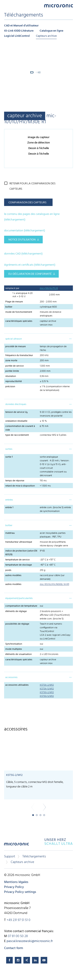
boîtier (9, 307)
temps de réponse (15, 481)
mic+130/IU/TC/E (49, 288)
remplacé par (12, 288)
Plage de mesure (14, 302)
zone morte (11, 361)
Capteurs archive (46, 36)
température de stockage (19, 565)
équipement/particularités (19, 598)
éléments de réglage (16, 611)
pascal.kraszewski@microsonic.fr (30, 941)
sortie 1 (9, 457)
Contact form (14, 948)
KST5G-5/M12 (47, 696)
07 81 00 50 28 (18, 936)
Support (10, 857)
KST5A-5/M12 (47, 689)
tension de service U (16, 412)
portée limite (12, 371)
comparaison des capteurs (27, 203)
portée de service (14, 366)
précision (10, 387)
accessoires (11, 677)
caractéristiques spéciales (19, 321)
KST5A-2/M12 (47, 685)
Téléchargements (34, 857)
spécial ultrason (14, 339)
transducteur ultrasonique (19, 542)
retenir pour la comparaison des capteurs (32, 186)
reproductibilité (14, 381)
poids (8, 570)
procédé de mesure (16, 347)
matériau (10, 533)
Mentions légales (16, 882)
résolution (11, 376)
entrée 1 (9, 508)
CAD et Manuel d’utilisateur (21, 26)
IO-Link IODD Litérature (19, 31)
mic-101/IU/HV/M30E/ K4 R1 (55, 584)
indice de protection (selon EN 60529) (21, 553)
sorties (9, 449)
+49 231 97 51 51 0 (18, 920)
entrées (9, 500)
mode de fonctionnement (19, 312)
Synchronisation (14, 644)
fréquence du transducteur (19, 355)
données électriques (16, 404)
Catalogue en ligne (51, 31)
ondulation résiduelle (16, 421)
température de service (17, 560)
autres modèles (13, 575)
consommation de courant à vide (20, 428)
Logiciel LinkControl (17, 36)
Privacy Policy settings (20, 892)
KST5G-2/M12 (47, 692)
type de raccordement (17, 435)
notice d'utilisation (22, 240)
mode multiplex (14, 649)
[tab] (38, 339)
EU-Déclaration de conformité (30, 274)
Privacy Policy (14, 887)
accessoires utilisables (17, 685)
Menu (6, 5)
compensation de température (21, 606)
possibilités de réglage (17, 624)
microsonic (16, 846)
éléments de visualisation (18, 654)
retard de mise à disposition (20, 486)
